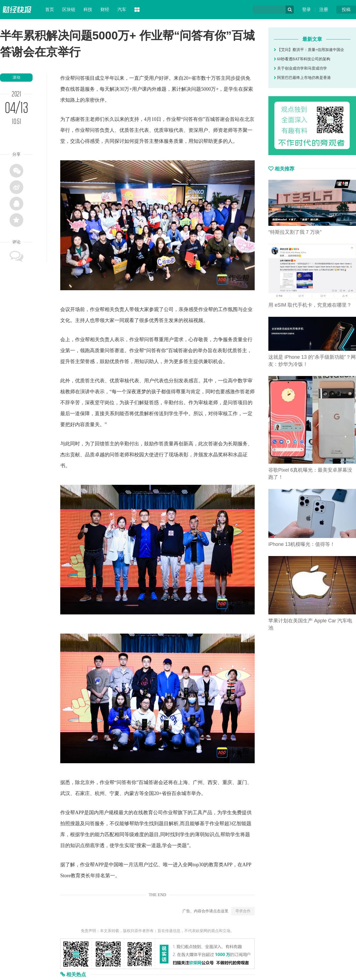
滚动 (16, 77)
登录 (306, 9)
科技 (88, 9)
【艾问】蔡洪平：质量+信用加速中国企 (309, 50)
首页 (50, 9)
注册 (324, 9)
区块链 (69, 9)
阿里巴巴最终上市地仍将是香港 (302, 78)
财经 (105, 9)
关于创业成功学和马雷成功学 (300, 68)
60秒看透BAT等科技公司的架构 (302, 59)
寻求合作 (243, 911)
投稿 (346, 9)
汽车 (122, 9)
